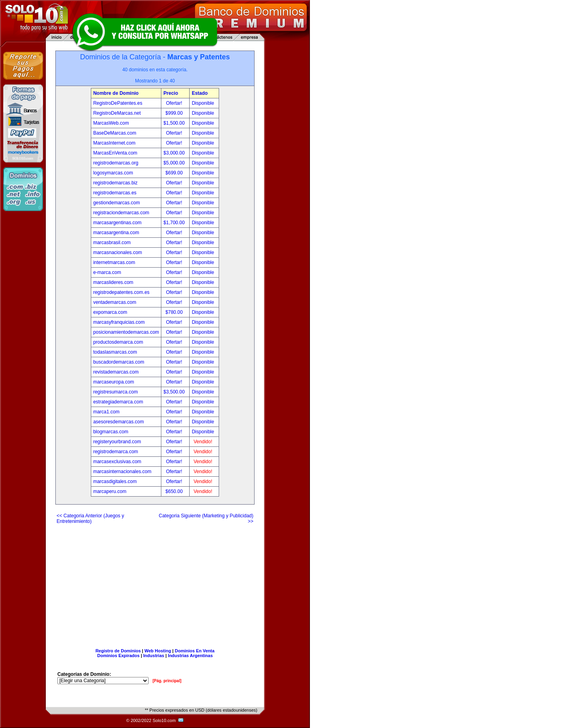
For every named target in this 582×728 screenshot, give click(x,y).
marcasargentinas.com (117, 223)
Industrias (154, 656)
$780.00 (175, 312)
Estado (200, 93)
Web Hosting (158, 651)
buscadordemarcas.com (119, 362)
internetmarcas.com (114, 262)
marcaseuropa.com (114, 382)
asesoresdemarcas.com (119, 422)
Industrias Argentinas (190, 656)
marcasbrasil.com (112, 243)
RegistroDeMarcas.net (117, 113)
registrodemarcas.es (115, 193)
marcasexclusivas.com (117, 462)
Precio (171, 93)
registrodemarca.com (116, 452)
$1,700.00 (175, 223)
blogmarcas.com (111, 432)
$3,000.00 (175, 153)
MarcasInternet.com (114, 143)
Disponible (203, 103)
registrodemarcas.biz (115, 183)
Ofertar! (175, 103)
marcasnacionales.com (118, 252)
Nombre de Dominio (116, 93)
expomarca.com (110, 312)
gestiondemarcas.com (117, 203)
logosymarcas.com (113, 173)
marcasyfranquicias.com (119, 322)
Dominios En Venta (195, 651)
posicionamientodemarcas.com (126, 332)
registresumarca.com (116, 392)
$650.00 (175, 491)
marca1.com (106, 412)
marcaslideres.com (113, 282)
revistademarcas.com (116, 372)
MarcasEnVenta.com (115, 153)
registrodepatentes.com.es (121, 292)
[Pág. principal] (167, 681)
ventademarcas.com (115, 302)
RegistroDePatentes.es (118, 103)
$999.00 (175, 113)
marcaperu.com (110, 491)
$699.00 (175, 173)
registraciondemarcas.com (121, 213)
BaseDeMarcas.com (115, 133)
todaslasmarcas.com (115, 352)
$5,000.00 (175, 163)
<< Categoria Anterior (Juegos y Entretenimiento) (90, 519)
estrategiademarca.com (118, 402)
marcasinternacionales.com (122, 472)
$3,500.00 (175, 392)
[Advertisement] (155, 583)
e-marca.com (107, 272)
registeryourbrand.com (117, 442)
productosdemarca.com (118, 342)
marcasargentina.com (116, 233)
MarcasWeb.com (111, 123)
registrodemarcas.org (116, 163)
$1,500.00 (175, 123)
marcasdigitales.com (115, 481)
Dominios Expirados (118, 656)
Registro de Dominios (118, 651)
